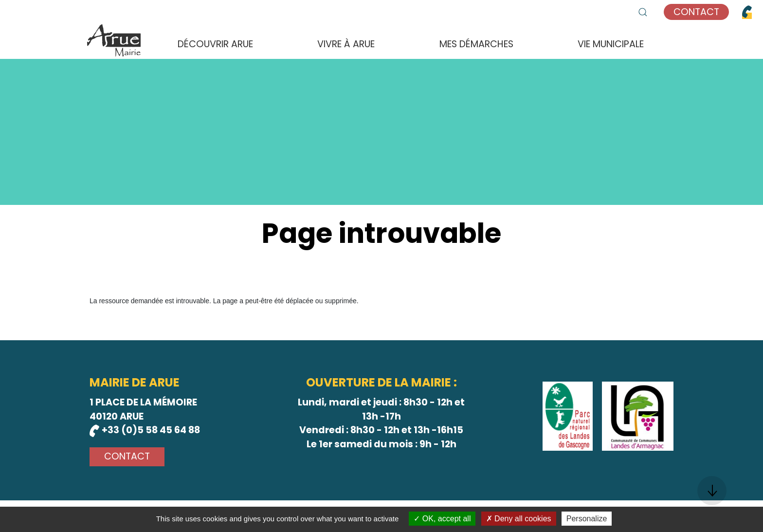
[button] (643, 12)
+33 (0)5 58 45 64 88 (145, 430)
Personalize (587, 519)
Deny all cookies (519, 519)
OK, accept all (442, 519)
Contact (696, 12)
